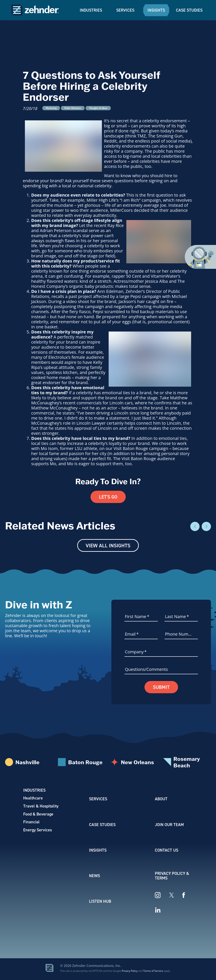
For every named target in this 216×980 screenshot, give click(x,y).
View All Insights (108, 546)
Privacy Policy (130, 972)
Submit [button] (161, 688)
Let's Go (108, 497)
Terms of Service (153, 972)
